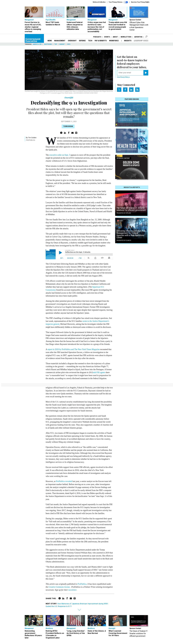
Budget (62, 44)
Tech (90, 41)
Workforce (114, 41)
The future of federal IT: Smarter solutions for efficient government (131, 209)
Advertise (138, 37)
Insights (128, 41)
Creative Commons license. (60, 587)
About (115, 37)
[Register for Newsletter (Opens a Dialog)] (146, 73)
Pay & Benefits (101, 41)
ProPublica (31, 140)
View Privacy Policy (123, 77)
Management (60, 41)
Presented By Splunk (124, 213)
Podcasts (97, 37)
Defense (82, 41)
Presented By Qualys (124, 240)
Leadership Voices (141, 41)
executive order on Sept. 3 (60, 155)
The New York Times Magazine (87, 349)
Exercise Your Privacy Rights (140, 2)
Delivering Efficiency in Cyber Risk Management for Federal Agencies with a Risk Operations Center (131, 234)
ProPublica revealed (64, 481)
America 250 (37, 44)
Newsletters (126, 37)
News (50, 41)
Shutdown (48, 44)
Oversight (72, 41)
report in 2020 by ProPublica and (61, 349)
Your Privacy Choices (118, 2)
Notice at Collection (99, 2)
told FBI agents (99, 372)
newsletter (72, 590)
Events (107, 37)
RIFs (69, 44)
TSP (56, 44)
